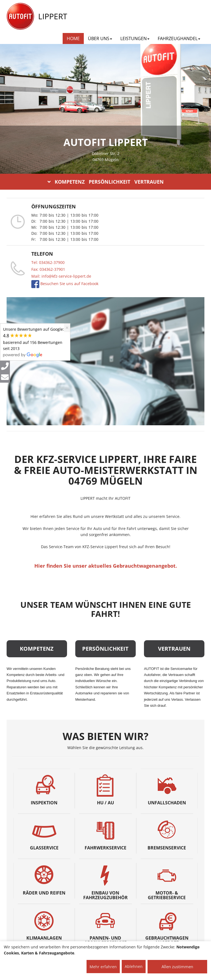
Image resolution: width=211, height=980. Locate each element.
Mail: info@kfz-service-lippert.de (61, 276)
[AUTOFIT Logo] (20, 16)
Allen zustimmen (177, 967)
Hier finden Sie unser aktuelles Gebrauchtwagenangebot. (106, 566)
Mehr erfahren (103, 967)
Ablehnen (134, 966)
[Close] (67, 328)
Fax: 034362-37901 (48, 269)
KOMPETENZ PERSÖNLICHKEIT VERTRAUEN (106, 182)
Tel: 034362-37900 (48, 262)
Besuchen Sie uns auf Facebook (69, 284)
